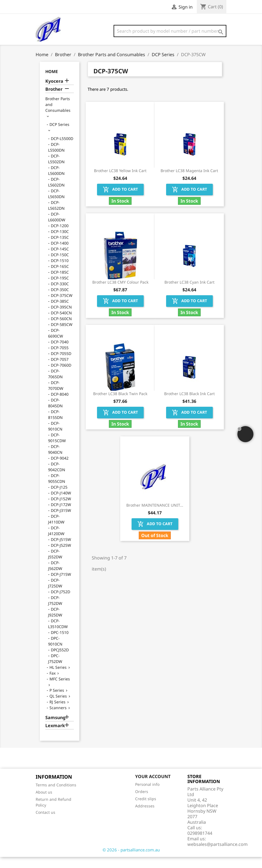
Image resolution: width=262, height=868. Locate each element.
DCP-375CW (62, 306)
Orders (142, 803)
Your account (153, 787)
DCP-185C (60, 283)
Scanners (58, 719)
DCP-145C (60, 260)
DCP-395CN (61, 318)
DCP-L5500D (62, 150)
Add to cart (120, 201)
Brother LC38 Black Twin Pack (120, 405)
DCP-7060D (61, 376)
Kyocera (54, 92)
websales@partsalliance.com (218, 855)
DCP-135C (60, 248)
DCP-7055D (61, 365)
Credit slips (146, 810)
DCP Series (59, 135)
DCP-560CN (61, 330)
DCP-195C (60, 289)
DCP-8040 (60, 405)
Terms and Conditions (56, 796)
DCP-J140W (61, 504)
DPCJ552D (60, 661)
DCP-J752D (61, 603)
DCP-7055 (60, 359)
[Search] (170, 31)
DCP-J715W (61, 585)
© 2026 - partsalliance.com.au (131, 861)
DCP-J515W (61, 550)
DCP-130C (60, 243)
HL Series (58, 678)
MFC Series (60, 690)
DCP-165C (60, 277)
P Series (57, 701)
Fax (53, 684)
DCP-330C (60, 295)
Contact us (45, 823)
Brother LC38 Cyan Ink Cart (189, 293)
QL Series (58, 707)
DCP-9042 (60, 469)
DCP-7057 (60, 370)
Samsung (55, 729)
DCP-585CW (62, 335)
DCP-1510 (60, 272)
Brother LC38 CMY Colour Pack (120, 293)
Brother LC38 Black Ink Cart (189, 405)
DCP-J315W (61, 521)
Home (52, 82)
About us (44, 803)
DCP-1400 (60, 254)
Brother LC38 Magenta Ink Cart (189, 182)
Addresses (145, 817)
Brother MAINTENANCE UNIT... (155, 516)
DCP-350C (60, 301)
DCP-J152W (61, 510)
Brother (54, 100)
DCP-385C (60, 312)
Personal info (147, 795)
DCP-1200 (60, 237)
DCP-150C (60, 266)
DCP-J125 (59, 498)
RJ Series (57, 713)
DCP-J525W (61, 556)
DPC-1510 (60, 643)
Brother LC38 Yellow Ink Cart (120, 182)
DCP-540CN (61, 324)
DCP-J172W (61, 516)
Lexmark (55, 737)
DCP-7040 (60, 353)
